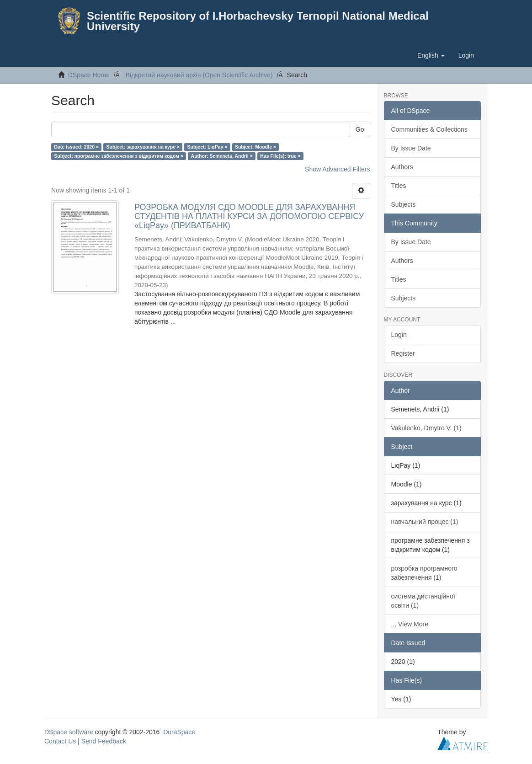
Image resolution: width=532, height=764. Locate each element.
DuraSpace (179, 732)
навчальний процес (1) (425, 522)
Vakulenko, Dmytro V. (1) (426, 428)
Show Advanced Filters (337, 169)
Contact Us (60, 741)
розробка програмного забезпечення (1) (424, 573)
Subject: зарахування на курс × (143, 147)
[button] (431, 55)
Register (403, 353)
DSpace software (69, 732)
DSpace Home (89, 75)
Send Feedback (104, 741)
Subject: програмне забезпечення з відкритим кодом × (119, 156)
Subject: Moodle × (255, 147)
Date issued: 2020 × (76, 147)
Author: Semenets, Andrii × (222, 156)
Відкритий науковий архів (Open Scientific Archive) (199, 75)
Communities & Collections (429, 129)
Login (399, 335)
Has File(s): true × (280, 156)
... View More (410, 624)
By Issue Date (411, 148)
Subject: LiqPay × (207, 147)
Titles (399, 186)
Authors (402, 167)
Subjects (404, 204)
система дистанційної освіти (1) (423, 601)
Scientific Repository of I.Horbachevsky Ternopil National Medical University (258, 21)
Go (360, 129)
